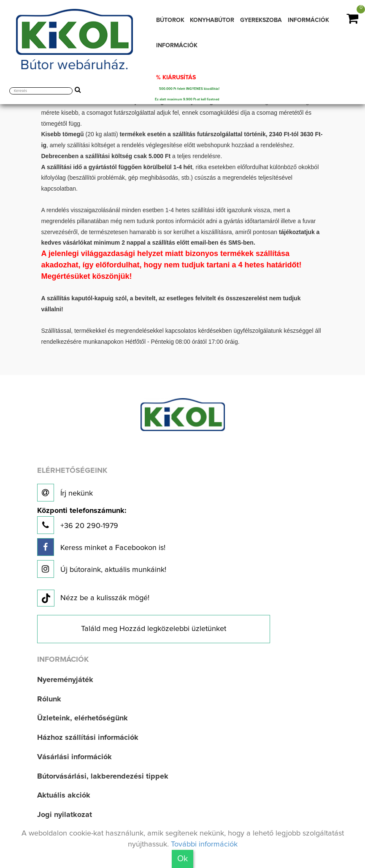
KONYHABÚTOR (212, 20)
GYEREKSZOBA (261, 20)
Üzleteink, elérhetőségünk (82, 718)
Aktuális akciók (64, 795)
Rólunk (49, 699)
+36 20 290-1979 (82, 521)
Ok (182, 859)
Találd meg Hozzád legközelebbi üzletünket (154, 629)
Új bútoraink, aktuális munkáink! (102, 569)
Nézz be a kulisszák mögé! (93, 598)
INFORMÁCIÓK (308, 20)
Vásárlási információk (74, 757)
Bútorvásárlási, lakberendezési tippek (103, 776)
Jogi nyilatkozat (65, 815)
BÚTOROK (170, 20)
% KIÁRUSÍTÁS (176, 78)
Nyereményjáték (65, 680)
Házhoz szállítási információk (88, 738)
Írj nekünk (65, 493)
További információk (204, 844)
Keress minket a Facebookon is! (101, 547)
